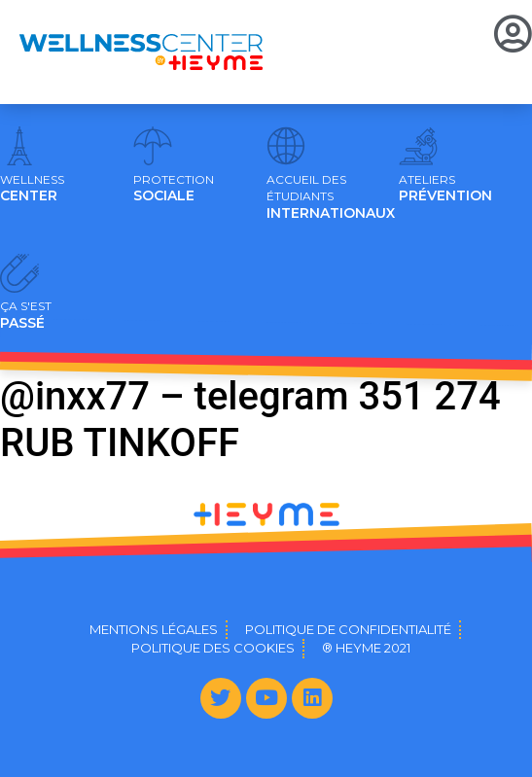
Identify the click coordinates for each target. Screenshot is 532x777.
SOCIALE (174, 189)
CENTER (32, 189)
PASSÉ (26, 315)
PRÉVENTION (445, 189)
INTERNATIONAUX (331, 197)
